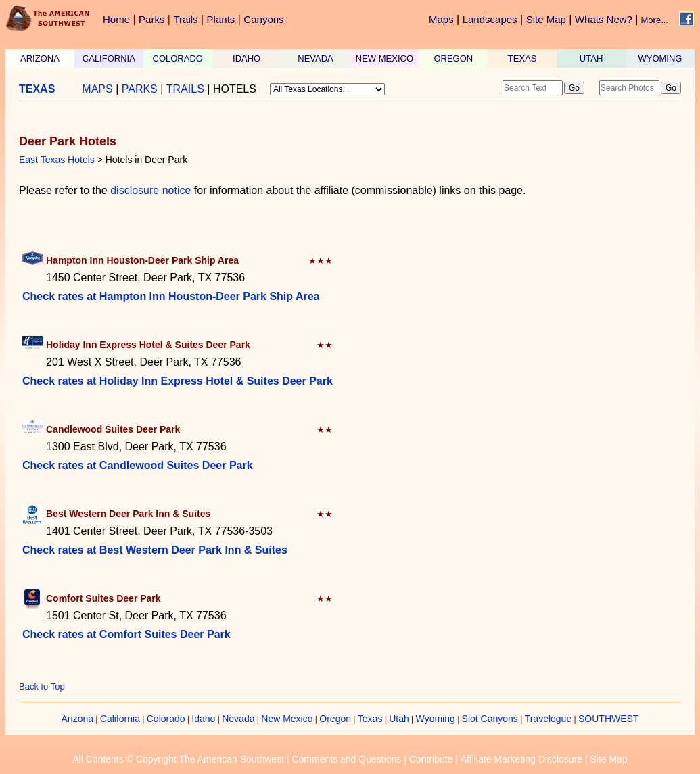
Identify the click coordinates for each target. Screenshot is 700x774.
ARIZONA (40, 58)
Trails (185, 19)
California (120, 719)
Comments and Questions (346, 759)
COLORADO (178, 58)
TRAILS (185, 89)
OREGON (453, 58)
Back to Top (42, 686)
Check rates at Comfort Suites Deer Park (126, 634)
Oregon (335, 719)
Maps (441, 19)
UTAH (591, 58)
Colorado (166, 719)
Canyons (263, 19)
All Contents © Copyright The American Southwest (178, 759)
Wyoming (436, 719)
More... (655, 20)
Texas (370, 719)
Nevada (238, 719)
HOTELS (235, 89)
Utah (399, 719)
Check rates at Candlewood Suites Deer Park (138, 465)
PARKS (140, 89)
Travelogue (549, 719)
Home (116, 19)
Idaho (203, 719)
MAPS (97, 89)
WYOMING (660, 58)
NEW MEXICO (384, 58)
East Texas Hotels (57, 160)
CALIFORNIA (109, 58)
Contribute (431, 759)
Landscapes (490, 19)
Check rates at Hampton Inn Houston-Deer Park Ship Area (171, 296)
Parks (151, 19)
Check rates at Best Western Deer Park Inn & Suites (155, 550)
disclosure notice (150, 190)
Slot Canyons (490, 719)
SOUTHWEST (608, 719)
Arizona (77, 719)
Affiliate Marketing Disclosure (521, 759)
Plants (221, 19)
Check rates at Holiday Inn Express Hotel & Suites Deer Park (178, 381)
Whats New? (604, 19)
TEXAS (522, 58)
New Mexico (287, 719)
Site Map (546, 19)
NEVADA (316, 58)
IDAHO (247, 58)
